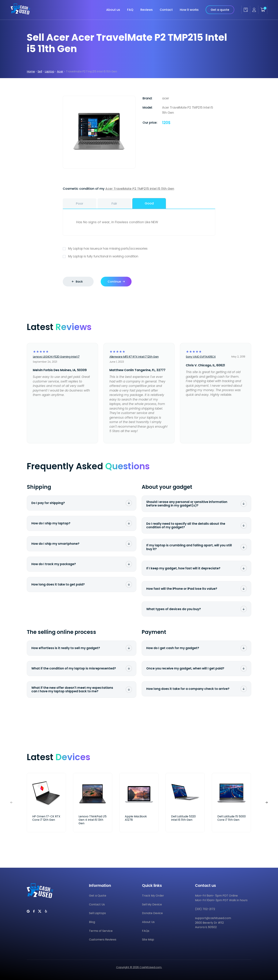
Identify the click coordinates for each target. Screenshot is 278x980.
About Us (148, 922)
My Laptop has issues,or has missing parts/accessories (139, 249)
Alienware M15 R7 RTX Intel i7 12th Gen (134, 357)
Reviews (147, 10)
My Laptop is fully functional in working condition (139, 257)
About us (113, 10)
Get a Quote (98, 896)
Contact (166, 10)
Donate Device (152, 913)
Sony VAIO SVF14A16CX (201, 357)
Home (31, 71)
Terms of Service (101, 931)
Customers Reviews (103, 940)
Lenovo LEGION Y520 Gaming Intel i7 (56, 357)
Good (149, 203)
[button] (266, 803)
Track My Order (153, 896)
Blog (92, 922)
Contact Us (97, 904)
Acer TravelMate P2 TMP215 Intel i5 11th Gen (140, 189)
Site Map (148, 940)
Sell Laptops (97, 913)
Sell (40, 71)
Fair (114, 203)
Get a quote (220, 10)
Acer (60, 71)
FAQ (130, 10)
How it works (189, 10)
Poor (80, 203)
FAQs (146, 931)
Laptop (49, 71)
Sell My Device (152, 904)
